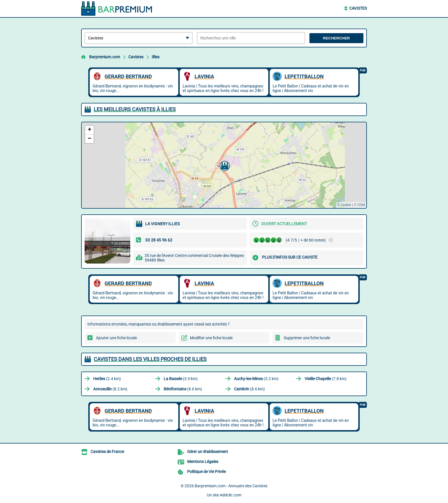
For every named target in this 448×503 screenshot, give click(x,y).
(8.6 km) (183, 389)
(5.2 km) (256, 379)
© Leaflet (344, 205)
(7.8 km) (326, 379)
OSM (361, 205)
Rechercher (336, 38)
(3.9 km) (181, 379)
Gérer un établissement (208, 452)
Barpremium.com (105, 57)
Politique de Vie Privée (206, 472)
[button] (224, 165)
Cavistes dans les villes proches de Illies (150, 359)
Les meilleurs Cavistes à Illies (135, 109)
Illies (156, 57)
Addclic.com (231, 495)
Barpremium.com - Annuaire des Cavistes (231, 486)
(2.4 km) (107, 379)
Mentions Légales (203, 462)
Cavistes (358, 8)
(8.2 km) (110, 389)
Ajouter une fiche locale (116, 338)
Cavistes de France (107, 452)
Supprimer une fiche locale (307, 338)
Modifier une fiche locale (211, 338)
